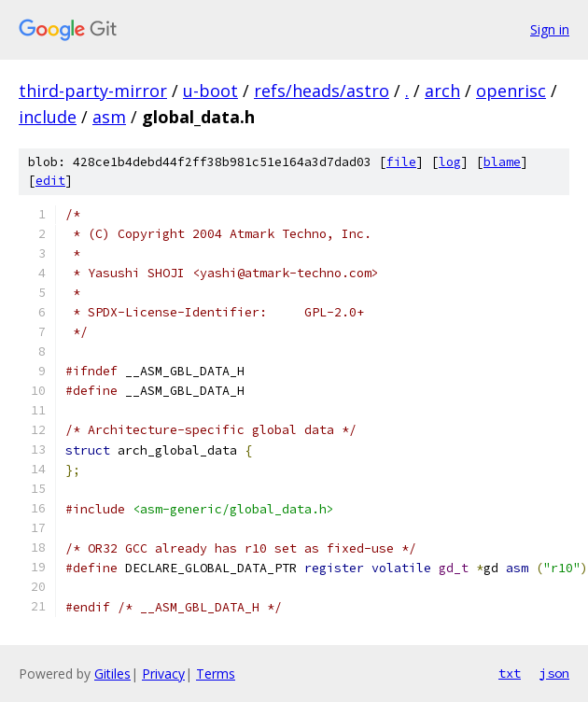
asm (109, 117)
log (450, 162)
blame (502, 162)
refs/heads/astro (322, 91)
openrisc (511, 91)
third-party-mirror (93, 91)
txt (510, 673)
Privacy (163, 674)
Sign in (550, 29)
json (554, 673)
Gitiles (112, 674)
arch (442, 91)
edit (50, 181)
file (401, 162)
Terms (216, 674)
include (48, 117)
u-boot (210, 91)
